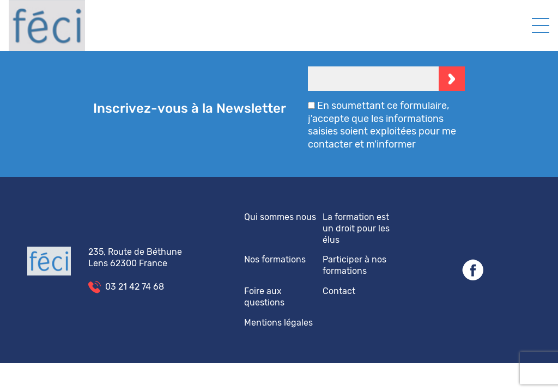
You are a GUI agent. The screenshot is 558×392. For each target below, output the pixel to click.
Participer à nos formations (354, 265)
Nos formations (275, 259)
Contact (339, 291)
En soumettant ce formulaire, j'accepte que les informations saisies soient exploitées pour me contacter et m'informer (382, 125)
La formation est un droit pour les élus (356, 228)
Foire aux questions (264, 297)
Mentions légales (278, 323)
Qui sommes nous (280, 217)
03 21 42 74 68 (135, 287)
